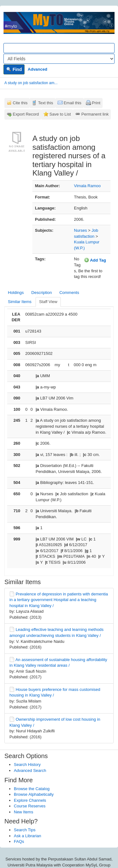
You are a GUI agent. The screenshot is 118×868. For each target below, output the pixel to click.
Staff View (48, 302)
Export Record (26, 114)
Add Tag (95, 260)
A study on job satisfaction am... (31, 83)
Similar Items (20, 302)
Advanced (37, 69)
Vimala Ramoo (87, 186)
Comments (69, 293)
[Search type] (59, 59)
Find (14, 69)
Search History (27, 765)
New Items (23, 812)
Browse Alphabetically (34, 794)
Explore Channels (30, 800)
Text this (46, 103)
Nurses (80, 230)
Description (42, 293)
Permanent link (95, 114)
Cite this (20, 103)
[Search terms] (59, 48)
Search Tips (25, 830)
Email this (72, 103)
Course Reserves (30, 806)
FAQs (19, 841)
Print (96, 103)
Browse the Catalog (32, 789)
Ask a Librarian (28, 836)
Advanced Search (30, 770)
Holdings (16, 293)
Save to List (60, 114)
